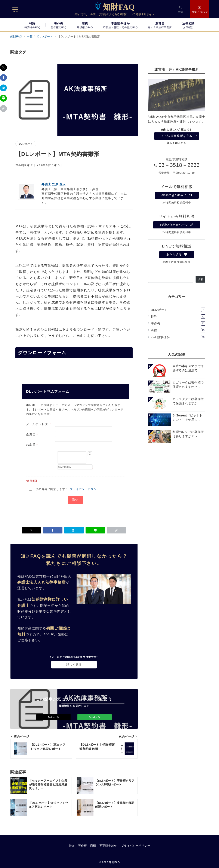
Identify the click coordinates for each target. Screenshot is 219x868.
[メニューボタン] (15, 9)
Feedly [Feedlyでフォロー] (95, 717)
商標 (178, 330)
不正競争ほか (178, 337)
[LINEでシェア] (3, 98)
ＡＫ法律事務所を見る (179, 136)
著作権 (178, 323)
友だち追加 (177, 255)
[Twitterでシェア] (3, 67)
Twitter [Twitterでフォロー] (54, 717)
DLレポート (26, 144)
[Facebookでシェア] (3, 78)
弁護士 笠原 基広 (54, 184)
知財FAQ (115, 7)
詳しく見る (74, 665)
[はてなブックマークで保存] (3, 88)
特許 (178, 317)
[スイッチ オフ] (181, 9)
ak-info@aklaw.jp (177, 195)
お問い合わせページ (177, 225)
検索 (200, 279)
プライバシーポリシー (85, 489)
